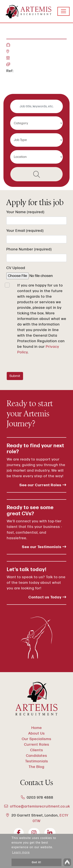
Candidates (36, 756)
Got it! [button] (36, 862)
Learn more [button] (21, 852)
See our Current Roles (43, 485)
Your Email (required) (25, 231)
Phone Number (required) (29, 249)
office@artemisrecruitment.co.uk (40, 806)
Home (37, 728)
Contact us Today (47, 597)
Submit (15, 376)
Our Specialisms (36, 739)
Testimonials (37, 761)
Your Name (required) (25, 212)
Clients (37, 750)
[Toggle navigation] (63, 11)
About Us (36, 733)
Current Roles (37, 745)
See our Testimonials (44, 547)
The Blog (36, 767)
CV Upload (16, 268)
